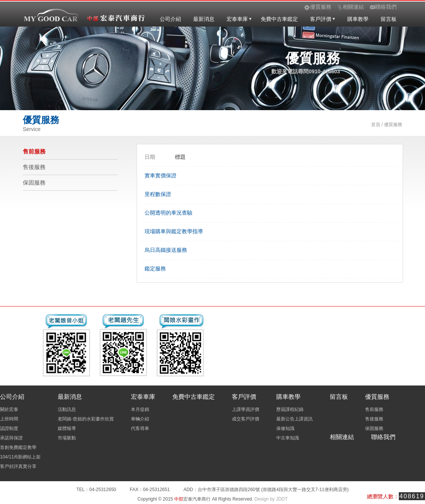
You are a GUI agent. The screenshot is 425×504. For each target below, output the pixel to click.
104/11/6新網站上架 (20, 457)
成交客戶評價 (246, 419)
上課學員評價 (246, 409)
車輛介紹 (140, 419)
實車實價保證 (161, 175)
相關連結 (342, 437)
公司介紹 (170, 19)
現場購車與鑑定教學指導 (174, 231)
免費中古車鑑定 (279, 19)
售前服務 (34, 151)
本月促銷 (140, 409)
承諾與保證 (11, 438)
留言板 (389, 19)
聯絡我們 (383, 437)
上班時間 (9, 419)
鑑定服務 (155, 269)
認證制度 (9, 428)
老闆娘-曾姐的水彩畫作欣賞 (86, 419)
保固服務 (34, 182)
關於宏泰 (9, 409)
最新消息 (204, 19)
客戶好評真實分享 (18, 466)
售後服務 (34, 167)
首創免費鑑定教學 (18, 447)
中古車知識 (288, 438)
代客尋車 (140, 428)
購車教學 (358, 19)
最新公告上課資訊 (294, 419)
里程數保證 (158, 194)
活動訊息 (67, 409)
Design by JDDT (271, 499)
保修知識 (285, 428)
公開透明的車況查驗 (168, 213)
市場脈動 (67, 438)
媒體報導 (67, 428)
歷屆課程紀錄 (290, 409)
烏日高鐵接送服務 (166, 250)
